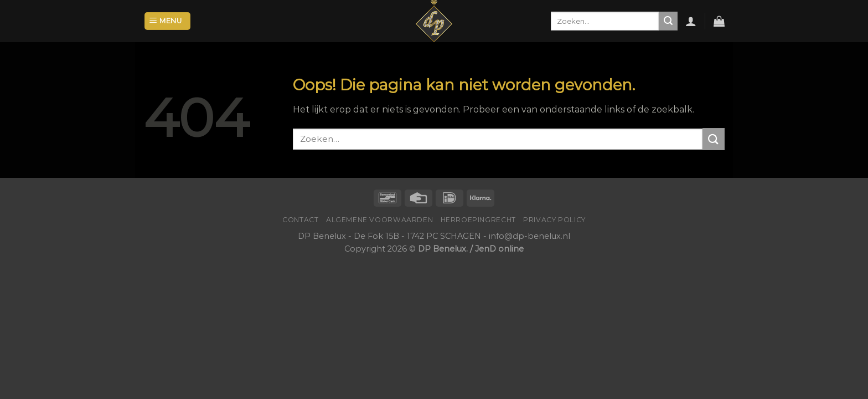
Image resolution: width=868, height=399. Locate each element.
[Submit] (668, 21)
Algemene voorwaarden (379, 220)
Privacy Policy (554, 220)
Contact (300, 220)
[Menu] (167, 21)
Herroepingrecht (478, 220)
